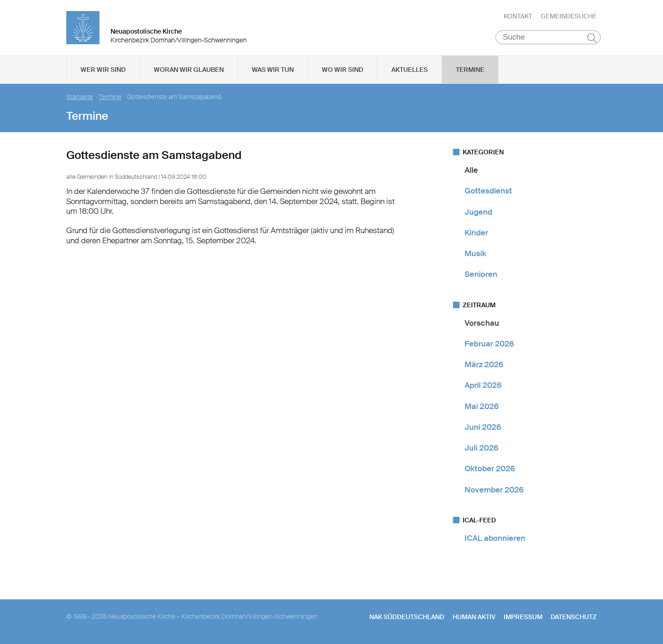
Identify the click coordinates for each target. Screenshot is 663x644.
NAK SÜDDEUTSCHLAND (407, 617)
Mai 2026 (482, 406)
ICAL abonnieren (495, 538)
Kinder (476, 233)
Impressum (523, 617)
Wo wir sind (343, 70)
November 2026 (494, 490)
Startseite (80, 97)
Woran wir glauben (189, 70)
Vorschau (482, 323)
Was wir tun (273, 70)
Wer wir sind (103, 70)
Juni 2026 (483, 427)
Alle (471, 170)
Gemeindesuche (569, 16)
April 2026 (483, 385)
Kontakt (518, 16)
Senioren (481, 274)
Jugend (478, 212)
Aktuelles (410, 70)
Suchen (592, 38)
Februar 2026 (489, 344)
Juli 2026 (481, 448)
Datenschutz (574, 617)
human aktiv (474, 617)
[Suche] (548, 37)
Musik (475, 253)
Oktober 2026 (490, 468)
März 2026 (484, 364)
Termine (470, 70)
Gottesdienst (488, 191)
